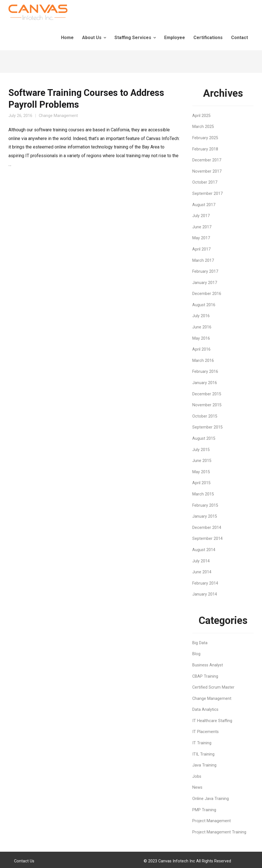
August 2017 (204, 205)
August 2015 (204, 438)
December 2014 (207, 528)
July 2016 (201, 316)
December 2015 (207, 394)
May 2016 (201, 338)
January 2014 (205, 594)
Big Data (200, 643)
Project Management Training (219, 832)
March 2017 (203, 261)
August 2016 (204, 305)
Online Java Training (211, 799)
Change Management (58, 116)
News (197, 787)
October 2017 (205, 182)
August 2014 (204, 550)
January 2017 (205, 283)
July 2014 (201, 561)
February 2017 (205, 271)
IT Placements (205, 732)
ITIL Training (203, 754)
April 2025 (201, 116)
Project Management (212, 821)
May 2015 (201, 472)
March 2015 (203, 494)
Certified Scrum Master (213, 687)
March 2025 (203, 127)
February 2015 (205, 505)
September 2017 (207, 194)
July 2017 (201, 216)
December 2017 (207, 160)
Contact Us (24, 861)
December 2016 (207, 294)
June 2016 (202, 327)
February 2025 (205, 138)
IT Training (202, 743)
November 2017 (207, 171)
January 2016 (205, 383)
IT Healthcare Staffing (212, 721)
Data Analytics (205, 710)
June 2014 (202, 572)
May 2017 (201, 238)
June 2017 (202, 227)
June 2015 (202, 461)
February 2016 (205, 372)
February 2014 (205, 583)
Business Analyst (208, 665)
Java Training (204, 765)
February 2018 (205, 149)
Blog (196, 654)
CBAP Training (205, 676)
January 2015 (205, 516)
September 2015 (207, 427)
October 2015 (205, 416)
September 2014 (207, 539)
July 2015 (201, 450)
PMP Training (204, 810)
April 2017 (201, 249)
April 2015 (201, 483)
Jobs (197, 776)
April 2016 (201, 349)
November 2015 (207, 405)
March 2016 (203, 361)
